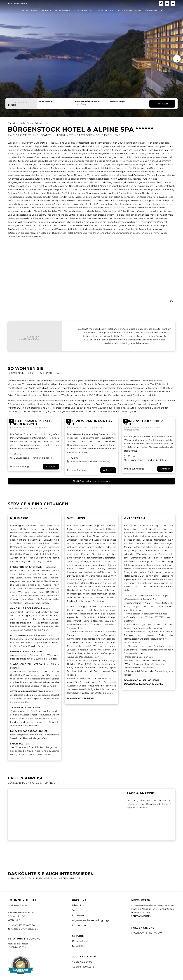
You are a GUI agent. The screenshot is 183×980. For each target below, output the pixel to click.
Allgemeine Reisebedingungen (92, 920)
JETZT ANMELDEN (141, 916)
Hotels (22, 123)
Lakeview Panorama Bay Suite (90, 423)
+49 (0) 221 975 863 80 (23, 925)
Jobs (75, 910)
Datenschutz (80, 926)
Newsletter (79, 946)
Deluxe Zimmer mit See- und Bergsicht (31, 423)
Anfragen (162, 104)
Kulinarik (19, 518)
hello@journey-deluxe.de (24, 929)
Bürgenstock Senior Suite (143, 423)
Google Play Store (83, 967)
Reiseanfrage (80, 941)
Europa (30, 123)
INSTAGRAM (155, 933)
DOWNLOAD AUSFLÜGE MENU (141, 680)
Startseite (12, 123)
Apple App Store (82, 962)
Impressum (79, 915)
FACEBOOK (138, 933)
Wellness (76, 518)
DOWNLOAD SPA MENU (81, 698)
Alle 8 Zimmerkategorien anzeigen (92, 481)
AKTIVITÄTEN (134, 518)
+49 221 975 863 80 (18, 3)
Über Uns (78, 905)
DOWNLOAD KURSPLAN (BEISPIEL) (144, 684)
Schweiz (39, 123)
